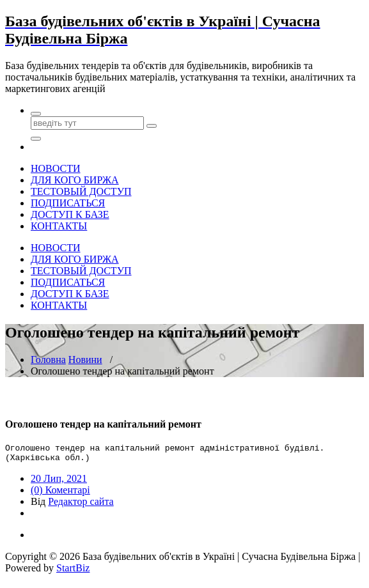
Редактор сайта (81, 505)
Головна (48, 360)
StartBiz (73, 572)
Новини (85, 360)
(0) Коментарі (60, 494)
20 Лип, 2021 (59, 482)
